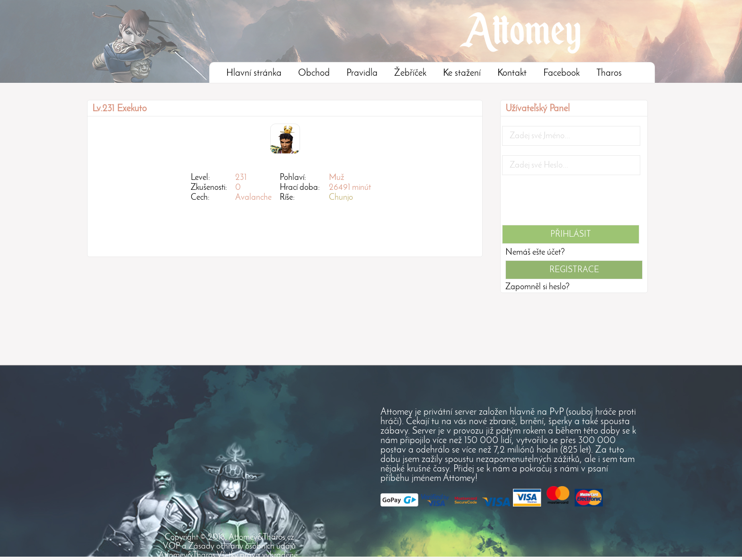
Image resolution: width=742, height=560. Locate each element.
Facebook (561, 73)
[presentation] (574, 203)
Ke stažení (462, 73)
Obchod (314, 73)
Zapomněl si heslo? (538, 287)
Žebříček (410, 73)
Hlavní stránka (254, 73)
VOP (171, 547)
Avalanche (253, 198)
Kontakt (512, 73)
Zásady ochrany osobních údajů (242, 547)
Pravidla (362, 73)
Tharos (609, 73)
